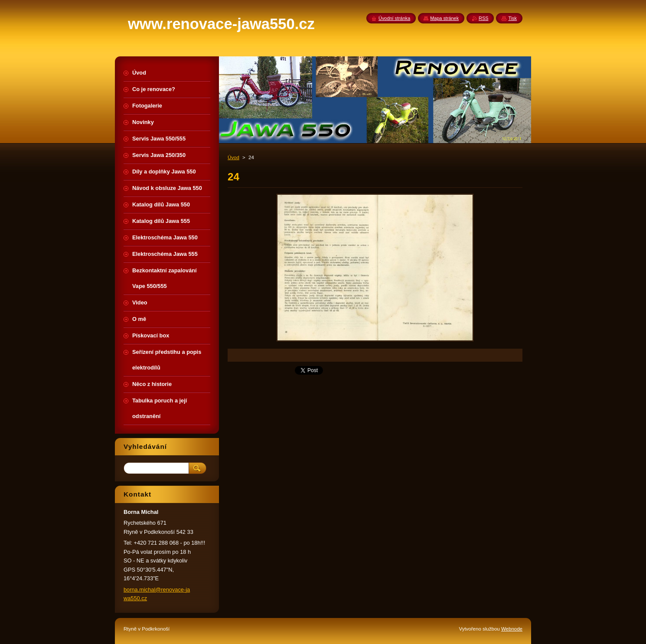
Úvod (233, 157)
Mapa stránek (444, 18)
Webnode (512, 629)
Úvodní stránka (394, 18)
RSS (483, 18)
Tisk (512, 18)
